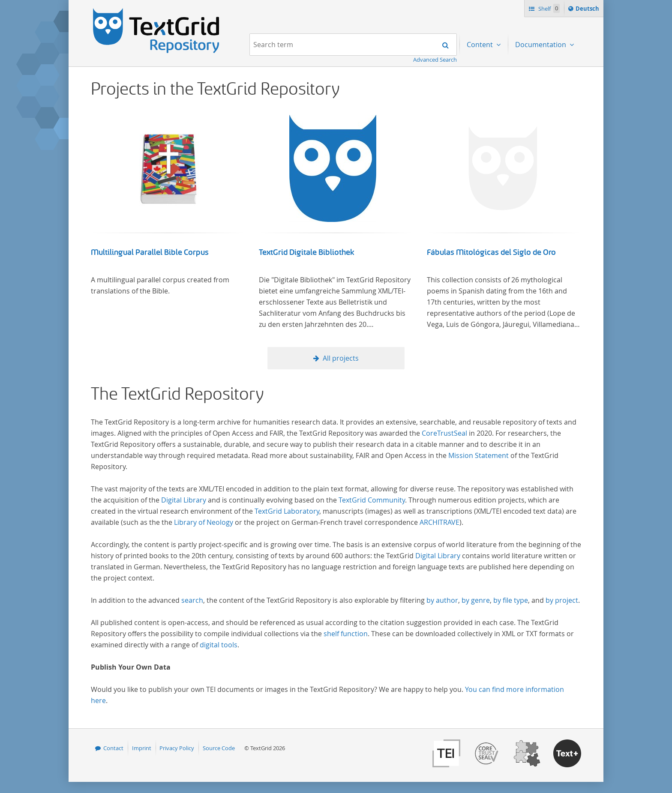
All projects (341, 358)
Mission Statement (478, 455)
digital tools (219, 645)
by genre (476, 600)
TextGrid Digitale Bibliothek (307, 252)
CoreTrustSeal (444, 433)
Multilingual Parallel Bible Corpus (150, 252)
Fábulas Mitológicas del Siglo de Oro (491, 252)
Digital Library (184, 500)
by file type (511, 600)
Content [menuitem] (481, 45)
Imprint (142, 748)
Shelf (548, 8)
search (192, 600)
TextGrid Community (372, 500)
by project (562, 600)
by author (442, 600)
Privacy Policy (177, 748)
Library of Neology (204, 522)
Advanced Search (435, 60)
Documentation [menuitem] (541, 45)
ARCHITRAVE (439, 522)
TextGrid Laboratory (287, 511)
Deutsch (588, 10)
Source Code (219, 748)
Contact (113, 748)
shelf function (346, 634)
